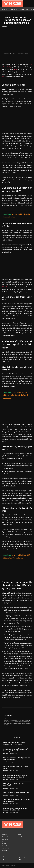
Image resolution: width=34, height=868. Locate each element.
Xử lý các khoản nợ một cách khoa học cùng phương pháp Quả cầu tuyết (15, 776)
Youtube (24, 860)
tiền (16, 69)
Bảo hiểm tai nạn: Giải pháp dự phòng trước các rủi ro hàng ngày (15, 809)
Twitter (7, 860)
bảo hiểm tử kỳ (7, 287)
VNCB (4, 77)
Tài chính (6, 753)
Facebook (8, 857)
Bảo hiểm (4, 27)
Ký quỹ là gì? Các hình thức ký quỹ (14, 742)
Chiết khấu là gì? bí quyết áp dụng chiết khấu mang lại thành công (16, 750)
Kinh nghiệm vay (8, 745)
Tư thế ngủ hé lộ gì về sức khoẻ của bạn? (16, 793)
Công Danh (8, 715)
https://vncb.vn (7, 718)
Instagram (24, 857)
